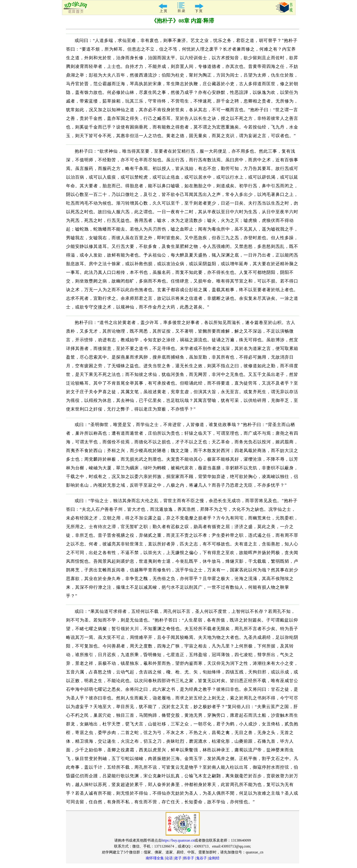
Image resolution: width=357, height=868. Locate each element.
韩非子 (189, 858)
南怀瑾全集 (155, 858)
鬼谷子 (201, 858)
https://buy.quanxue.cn (178, 840)
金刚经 (214, 858)
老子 (178, 858)
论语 (169, 858)
